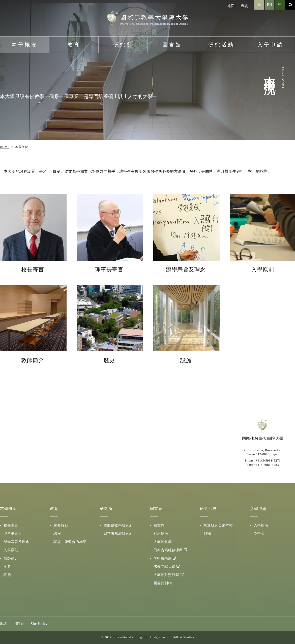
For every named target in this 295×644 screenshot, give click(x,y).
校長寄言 (11, 525)
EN (270, 5)
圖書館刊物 (163, 583)
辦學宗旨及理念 (16, 542)
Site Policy (39, 624)
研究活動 (221, 45)
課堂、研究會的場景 (70, 542)
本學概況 (25, 45)
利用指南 (161, 533)
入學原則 (11, 550)
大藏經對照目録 (166, 575)
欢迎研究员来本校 (218, 525)
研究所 (123, 45)
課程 (57, 533)
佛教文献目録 (165, 566)
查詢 (245, 6)
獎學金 (259, 533)
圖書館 (172, 45)
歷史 (7, 566)
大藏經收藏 (163, 542)
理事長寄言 (13, 533)
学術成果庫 (163, 558)
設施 (7, 575)
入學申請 (271, 45)
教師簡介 (11, 558)
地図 (231, 6)
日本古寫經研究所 (118, 533)
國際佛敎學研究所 (118, 525)
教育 (74, 45)
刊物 (207, 533)
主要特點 (61, 525)
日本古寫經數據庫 (168, 550)
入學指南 (261, 525)
